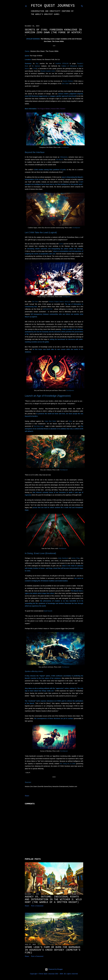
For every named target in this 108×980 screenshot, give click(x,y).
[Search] (82, 6)
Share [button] (27, 796)
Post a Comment (37, 906)
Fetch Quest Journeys (53, 6)
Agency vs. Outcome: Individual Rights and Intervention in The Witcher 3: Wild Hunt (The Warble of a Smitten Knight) (53, 899)
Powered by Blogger (54, 969)
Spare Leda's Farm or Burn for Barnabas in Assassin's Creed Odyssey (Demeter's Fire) (53, 950)
